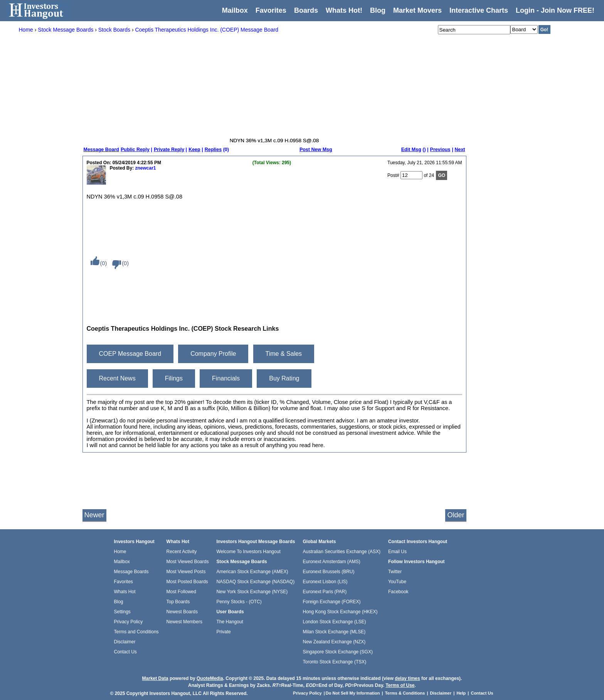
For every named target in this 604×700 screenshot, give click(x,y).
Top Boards (178, 602)
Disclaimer (125, 642)
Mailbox (235, 10)
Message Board (101, 150)
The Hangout (230, 622)
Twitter (395, 572)
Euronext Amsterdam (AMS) (331, 562)
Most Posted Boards (187, 582)
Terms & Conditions (405, 693)
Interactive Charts (479, 10)
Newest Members (184, 622)
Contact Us (125, 652)
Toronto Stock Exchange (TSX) (334, 662)
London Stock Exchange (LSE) (334, 622)
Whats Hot (125, 592)
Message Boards (131, 572)
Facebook (398, 592)
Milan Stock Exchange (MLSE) (334, 632)
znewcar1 (146, 168)
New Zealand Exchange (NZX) (334, 642)
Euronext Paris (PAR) (325, 592)
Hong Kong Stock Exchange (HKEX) (340, 612)
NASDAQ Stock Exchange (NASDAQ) (255, 582)
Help (461, 693)
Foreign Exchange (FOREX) (331, 602)
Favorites (271, 10)
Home (120, 552)
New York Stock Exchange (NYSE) (252, 592)
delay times (407, 678)
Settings (122, 612)
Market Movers (417, 10)
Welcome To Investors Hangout (248, 552)
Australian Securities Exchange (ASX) (341, 552)
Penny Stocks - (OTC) (239, 602)
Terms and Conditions (136, 632)
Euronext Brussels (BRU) (328, 572)
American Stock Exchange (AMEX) (252, 572)
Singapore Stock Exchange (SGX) (337, 652)
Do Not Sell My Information (353, 693)
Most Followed (181, 592)
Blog (119, 602)
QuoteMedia (210, 678)
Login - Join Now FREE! (555, 10)
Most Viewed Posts (186, 572)
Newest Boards (182, 612)
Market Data (155, 678)
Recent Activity (182, 552)
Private (223, 632)
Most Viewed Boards (188, 562)
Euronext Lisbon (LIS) (325, 582)
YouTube (397, 582)
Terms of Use (400, 685)
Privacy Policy (129, 622)
